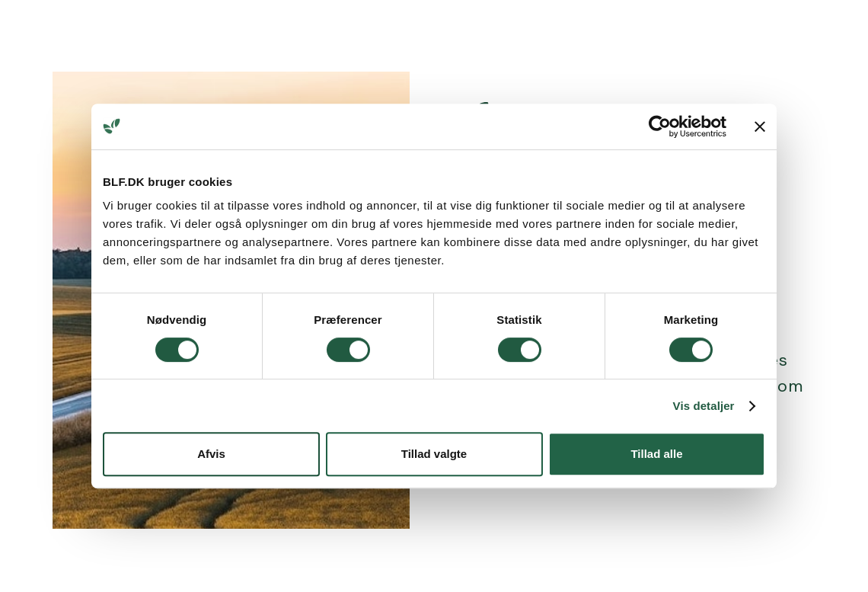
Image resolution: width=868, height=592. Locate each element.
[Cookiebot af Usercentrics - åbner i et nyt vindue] (660, 126)
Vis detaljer (704, 406)
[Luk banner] (760, 126)
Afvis (211, 454)
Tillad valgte (434, 454)
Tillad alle (656, 454)
